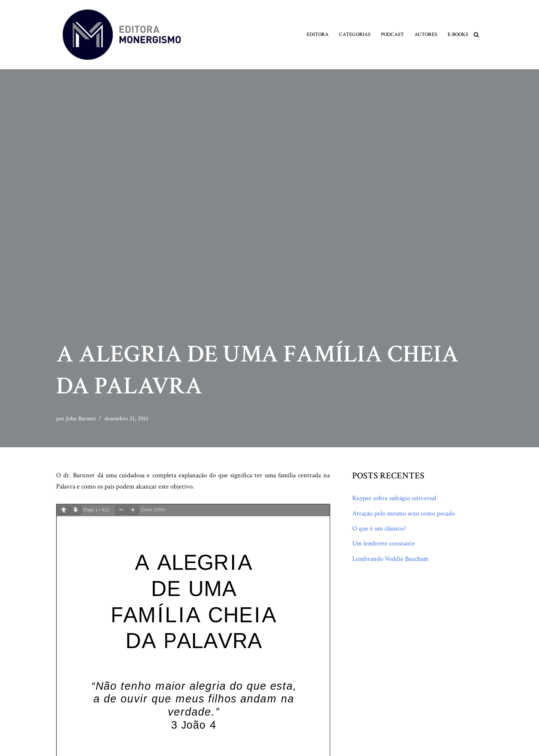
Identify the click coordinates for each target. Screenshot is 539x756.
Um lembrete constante (383, 544)
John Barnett (81, 419)
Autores (426, 35)
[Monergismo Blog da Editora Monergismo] (122, 35)
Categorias (355, 35)
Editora (318, 35)
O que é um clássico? (379, 528)
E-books (458, 35)
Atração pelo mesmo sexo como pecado (404, 513)
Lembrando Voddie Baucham (390, 559)
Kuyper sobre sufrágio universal (394, 498)
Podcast (392, 35)
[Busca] (476, 35)
